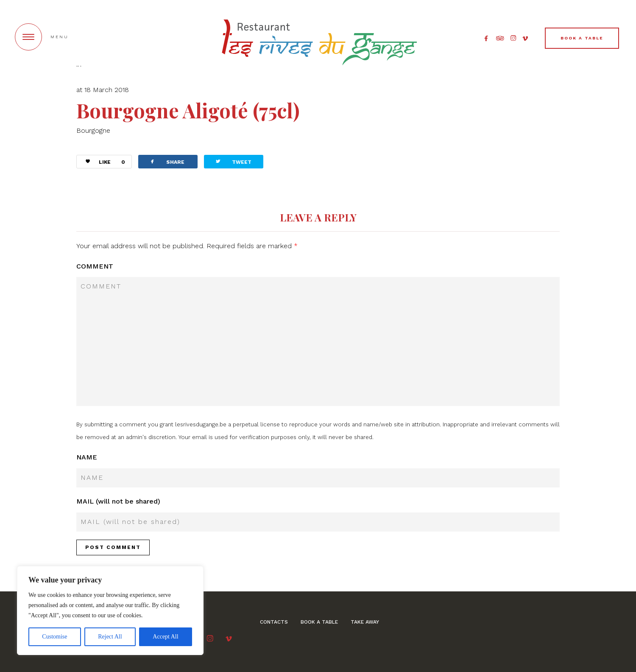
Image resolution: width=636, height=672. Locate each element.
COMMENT (95, 266)
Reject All (110, 637)
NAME (87, 457)
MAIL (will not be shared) (118, 501)
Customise (54, 637)
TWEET (233, 161)
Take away (365, 622)
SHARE (167, 161)
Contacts (274, 622)
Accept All (165, 637)
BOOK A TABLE (582, 38)
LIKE (102, 162)
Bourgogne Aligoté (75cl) (188, 110)
